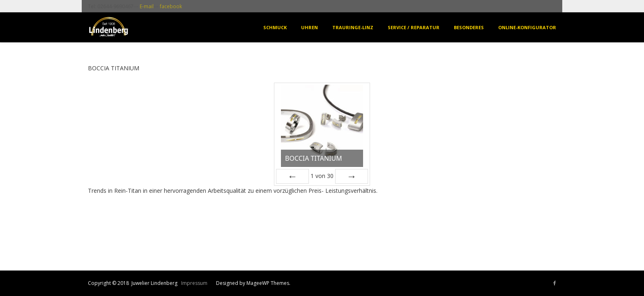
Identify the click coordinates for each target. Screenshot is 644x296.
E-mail (147, 6)
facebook (171, 6)
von (322, 176)
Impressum (194, 283)
